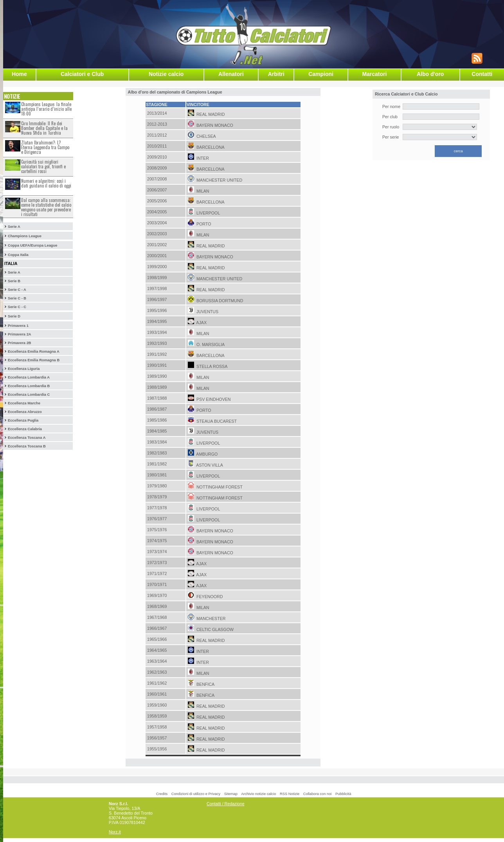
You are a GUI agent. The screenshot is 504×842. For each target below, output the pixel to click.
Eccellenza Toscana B (27, 446)
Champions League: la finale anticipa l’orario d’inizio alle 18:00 (46, 109)
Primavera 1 (18, 326)
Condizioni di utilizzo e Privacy (196, 794)
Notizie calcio (166, 74)
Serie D (14, 316)
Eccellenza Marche (24, 403)
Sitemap (231, 794)
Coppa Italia (18, 255)
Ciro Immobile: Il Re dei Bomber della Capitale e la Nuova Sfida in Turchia (44, 128)
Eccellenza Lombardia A (29, 377)
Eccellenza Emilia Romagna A (34, 352)
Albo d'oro (430, 74)
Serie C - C (17, 307)
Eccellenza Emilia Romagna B (34, 360)
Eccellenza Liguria (24, 369)
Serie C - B (17, 298)
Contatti (482, 74)
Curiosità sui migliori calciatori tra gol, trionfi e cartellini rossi (43, 166)
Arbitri (276, 74)
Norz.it (115, 832)
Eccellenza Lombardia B (29, 386)
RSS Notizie (290, 794)
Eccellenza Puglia (23, 420)
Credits (162, 794)
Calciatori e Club (82, 74)
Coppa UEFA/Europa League (32, 245)
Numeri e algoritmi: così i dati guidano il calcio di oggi (46, 183)
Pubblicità (343, 794)
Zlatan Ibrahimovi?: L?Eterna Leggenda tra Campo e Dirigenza (45, 147)
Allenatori (231, 74)
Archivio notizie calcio (258, 794)
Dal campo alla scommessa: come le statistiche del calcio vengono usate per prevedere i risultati (46, 207)
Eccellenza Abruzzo (25, 412)
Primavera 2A (20, 334)
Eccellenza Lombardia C (29, 395)
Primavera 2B (20, 343)
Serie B (14, 281)
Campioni (321, 74)
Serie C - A (17, 290)
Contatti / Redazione (226, 804)
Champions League (25, 236)
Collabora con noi (318, 794)
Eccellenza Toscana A (27, 438)
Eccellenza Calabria (25, 429)
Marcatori (374, 74)
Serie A (14, 227)
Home (19, 74)
